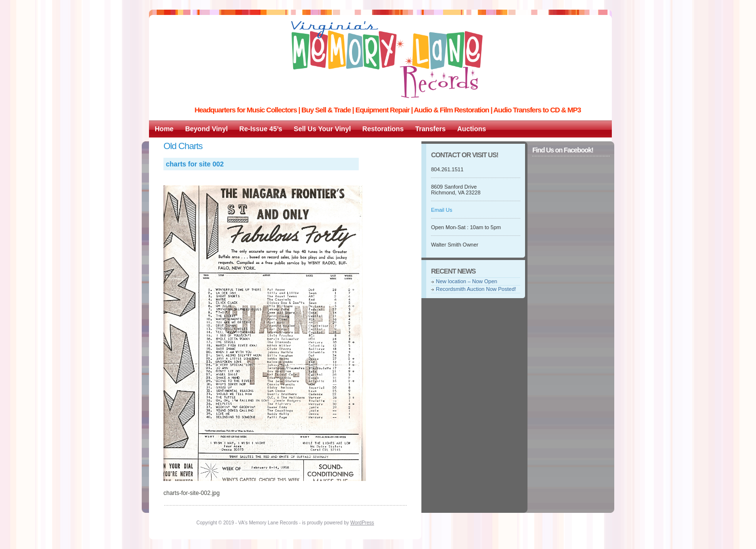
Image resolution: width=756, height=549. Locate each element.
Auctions (472, 129)
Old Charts (183, 146)
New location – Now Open (466, 281)
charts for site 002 (195, 164)
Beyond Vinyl (206, 129)
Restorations (383, 129)
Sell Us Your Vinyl (322, 129)
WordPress (362, 523)
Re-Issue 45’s (261, 129)
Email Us (442, 210)
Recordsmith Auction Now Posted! (476, 289)
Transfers (430, 129)
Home (164, 129)
